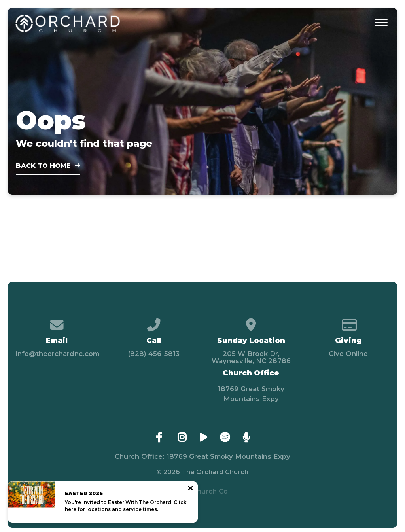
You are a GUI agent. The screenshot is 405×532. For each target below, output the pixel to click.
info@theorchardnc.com (58, 354)
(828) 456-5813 (154, 354)
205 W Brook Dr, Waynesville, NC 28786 (251, 357)
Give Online (348, 354)
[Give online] (348, 322)
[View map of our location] (251, 322)
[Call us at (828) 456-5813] (154, 322)
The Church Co (202, 491)
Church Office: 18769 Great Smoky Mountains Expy (202, 456)
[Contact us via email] (57, 322)
